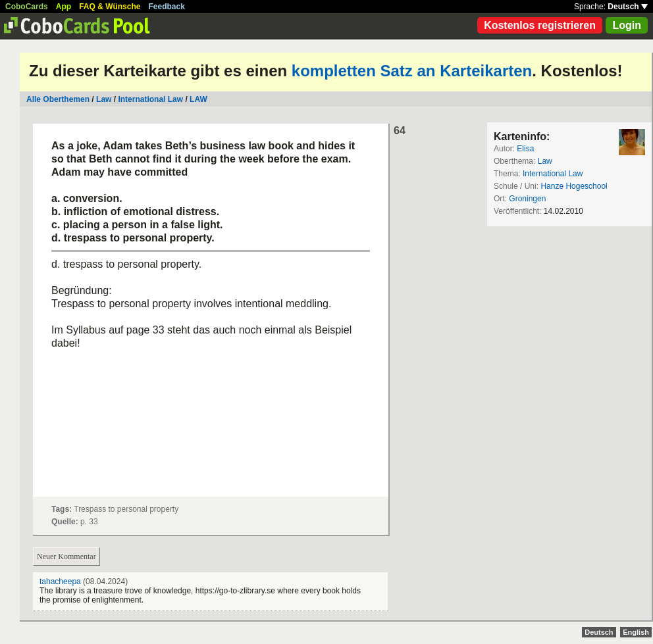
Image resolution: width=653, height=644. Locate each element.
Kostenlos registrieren (540, 25)
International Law (150, 99)
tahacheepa (60, 582)
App (64, 7)
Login (627, 25)
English (636, 632)
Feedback (167, 7)
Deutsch (628, 7)
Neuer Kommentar (66, 557)
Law (104, 99)
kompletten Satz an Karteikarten (412, 71)
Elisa (525, 149)
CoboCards (27, 7)
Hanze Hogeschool (574, 186)
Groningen (527, 199)
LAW (198, 99)
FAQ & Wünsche (110, 7)
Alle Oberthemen (58, 99)
